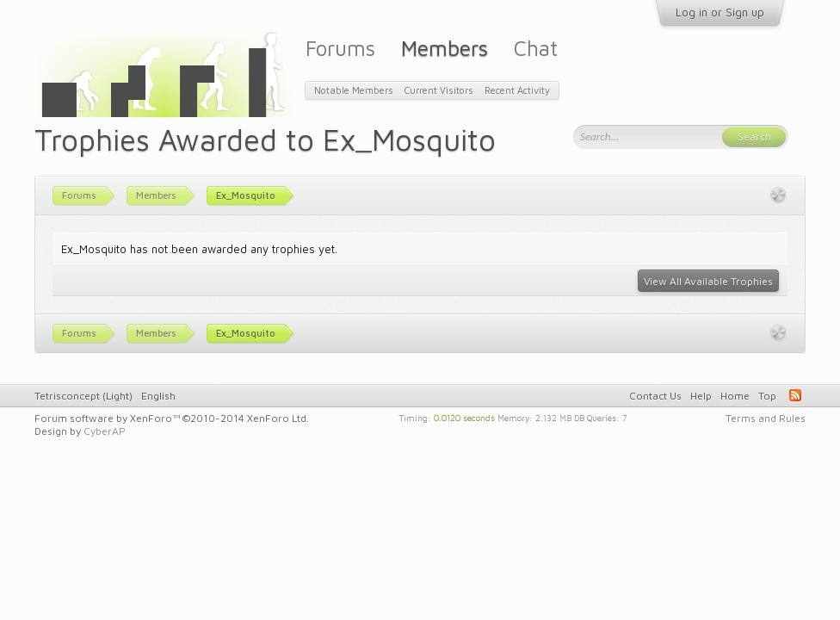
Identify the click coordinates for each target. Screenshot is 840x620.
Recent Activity (517, 90)
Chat (536, 48)
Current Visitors (439, 90)
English (158, 396)
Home (735, 396)
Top (767, 396)
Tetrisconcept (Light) (83, 396)
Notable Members (354, 90)
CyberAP (105, 431)
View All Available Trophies (708, 281)
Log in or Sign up (720, 12)
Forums (340, 48)
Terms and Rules (766, 418)
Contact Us (655, 396)
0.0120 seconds (464, 417)
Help (701, 396)
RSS (795, 395)
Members (445, 48)
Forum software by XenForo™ (172, 418)
